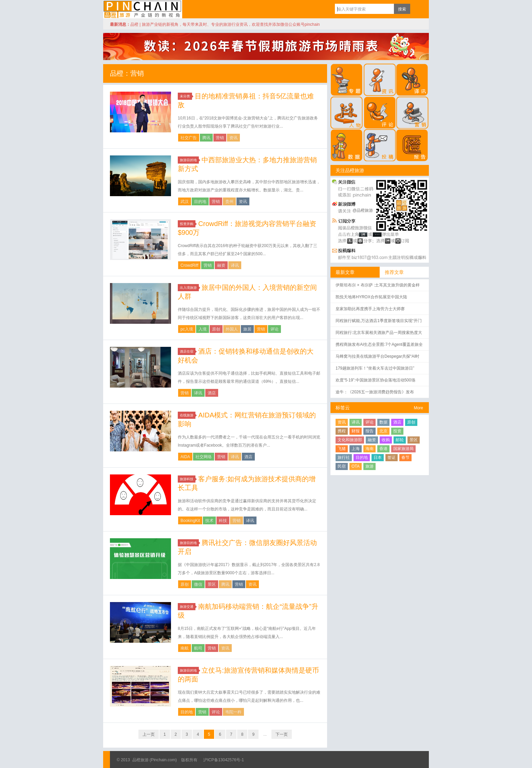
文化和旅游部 (350, 440)
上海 (356, 449)
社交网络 (204, 457)
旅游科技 (188, 479)
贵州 (229, 202)
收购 (386, 440)
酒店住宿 (188, 351)
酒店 (212, 393)
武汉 (185, 202)
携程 (342, 431)
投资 (397, 431)
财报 (356, 431)
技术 (209, 521)
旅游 (369, 466)
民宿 (342, 466)
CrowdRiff (189, 265)
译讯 (235, 265)
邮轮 (400, 440)
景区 (212, 584)
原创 (216, 329)
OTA (356, 466)
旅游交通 (188, 607)
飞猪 (342, 449)
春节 (405, 457)
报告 (369, 431)
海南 (369, 449)
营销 (220, 138)
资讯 (233, 138)
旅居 (247, 329)
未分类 (186, 96)
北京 (383, 431)
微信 (198, 584)
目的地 (200, 202)
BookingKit (190, 521)
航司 (198, 648)
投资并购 (188, 224)
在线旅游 (188, 415)
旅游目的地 (189, 160)
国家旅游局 (403, 449)
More (419, 408)
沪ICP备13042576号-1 (224, 760)
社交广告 (189, 138)
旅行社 (344, 457)
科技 (223, 521)
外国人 (232, 329)
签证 (392, 457)
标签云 (343, 408)
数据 (383, 422)
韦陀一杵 (233, 712)
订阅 (417, 9)
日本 (378, 457)
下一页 (282, 734)
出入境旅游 (189, 288)
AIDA (185, 457)
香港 (383, 449)
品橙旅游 (143, 9)
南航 (185, 648)
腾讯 (206, 138)
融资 (221, 265)
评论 (274, 329)
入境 (203, 329)
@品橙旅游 (363, 210)
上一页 (149, 734)
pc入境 (187, 329)
